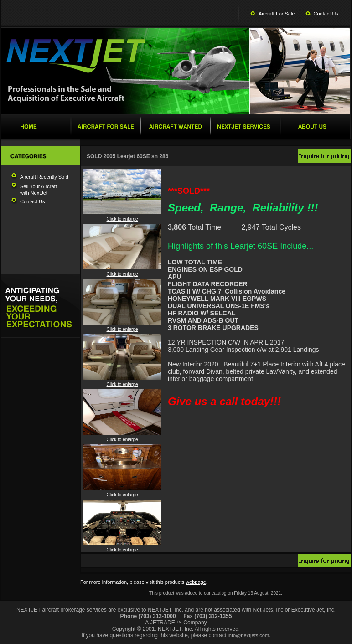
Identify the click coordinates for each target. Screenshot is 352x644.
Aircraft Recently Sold (44, 177)
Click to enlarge (122, 217)
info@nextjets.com (248, 635)
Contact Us (326, 14)
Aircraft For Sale (277, 14)
